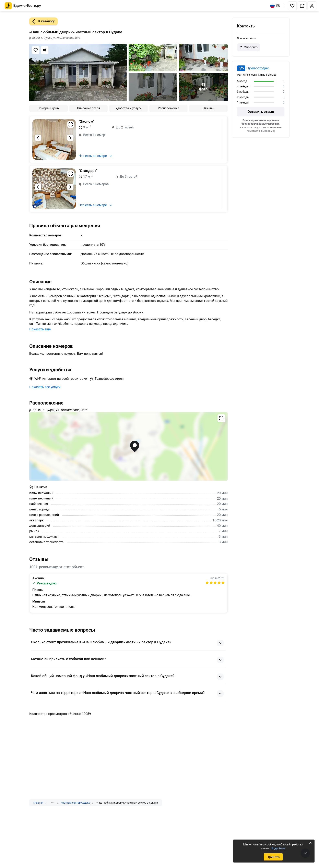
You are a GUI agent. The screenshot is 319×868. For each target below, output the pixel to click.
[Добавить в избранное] (36, 50)
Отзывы (208, 108)
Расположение (168, 108)
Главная (38, 803)
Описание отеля (89, 108)
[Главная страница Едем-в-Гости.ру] (23, 6)
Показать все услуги (45, 387)
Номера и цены (48, 108)
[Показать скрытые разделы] (53, 803)
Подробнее (278, 848)
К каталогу (42, 21)
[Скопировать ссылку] (45, 50)
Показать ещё (40, 329)
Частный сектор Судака (75, 803)
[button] (292, 6)
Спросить (248, 47)
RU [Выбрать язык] (275, 6)
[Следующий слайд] (70, 138)
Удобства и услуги (128, 108)
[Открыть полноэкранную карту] (128, 446)
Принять (273, 857)
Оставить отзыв (261, 112)
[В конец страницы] (305, 853)
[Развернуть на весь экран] (71, 124)
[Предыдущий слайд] (38, 138)
